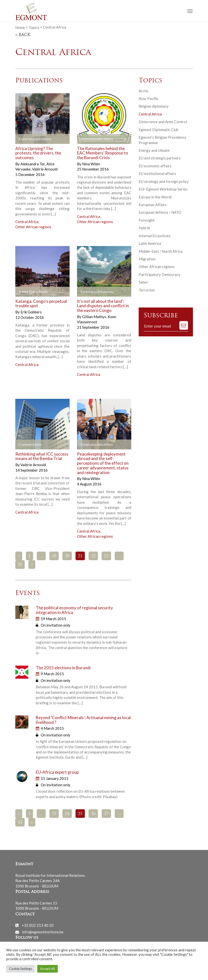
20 (67, 556)
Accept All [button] (47, 969)
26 (93, 814)
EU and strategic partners (160, 158)
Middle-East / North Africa (161, 251)
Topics (34, 27)
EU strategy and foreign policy (164, 181)
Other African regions (33, 227)
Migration (147, 259)
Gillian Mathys (95, 317)
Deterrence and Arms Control (163, 122)
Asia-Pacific (149, 98)
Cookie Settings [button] (20, 969)
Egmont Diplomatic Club (159, 130)
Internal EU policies (155, 236)
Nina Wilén (91, 164)
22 (93, 556)
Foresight (147, 220)
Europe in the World (155, 197)
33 (20, 823)
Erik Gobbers (31, 312)
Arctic (144, 91)
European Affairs (153, 205)
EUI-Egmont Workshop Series (163, 189)
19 (54, 556)
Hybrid (144, 228)
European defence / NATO (160, 212)
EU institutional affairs (157, 173)
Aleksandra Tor (33, 164)
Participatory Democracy (160, 274)
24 (67, 814)
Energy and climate (154, 150)
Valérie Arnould (45, 169)
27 (106, 814)
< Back (23, 35)
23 (106, 556)
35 (20, 565)
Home (20, 27)
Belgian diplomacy (154, 106)
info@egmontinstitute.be (43, 932)
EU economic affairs (155, 166)
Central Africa (27, 222)
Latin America (150, 243)
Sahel (143, 282)
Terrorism (147, 290)
